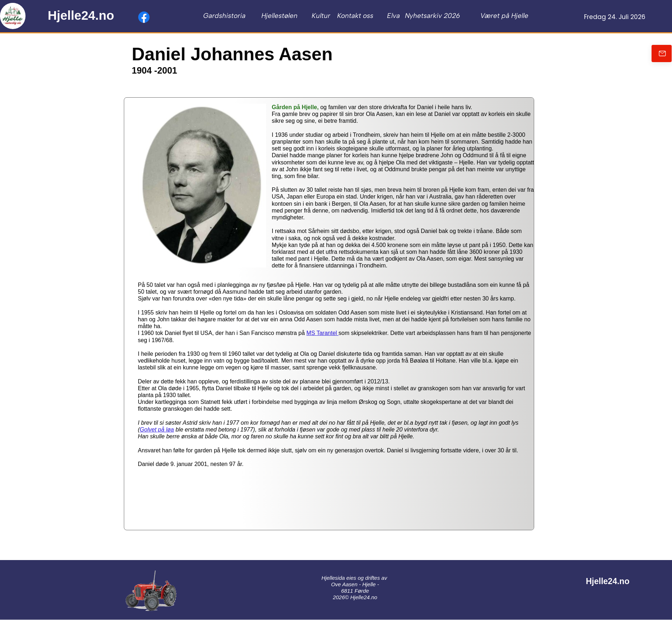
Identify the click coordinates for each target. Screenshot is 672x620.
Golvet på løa (157, 430)
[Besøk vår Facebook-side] (144, 17)
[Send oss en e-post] (662, 53)
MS (312, 333)
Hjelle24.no (81, 15)
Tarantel (328, 333)
